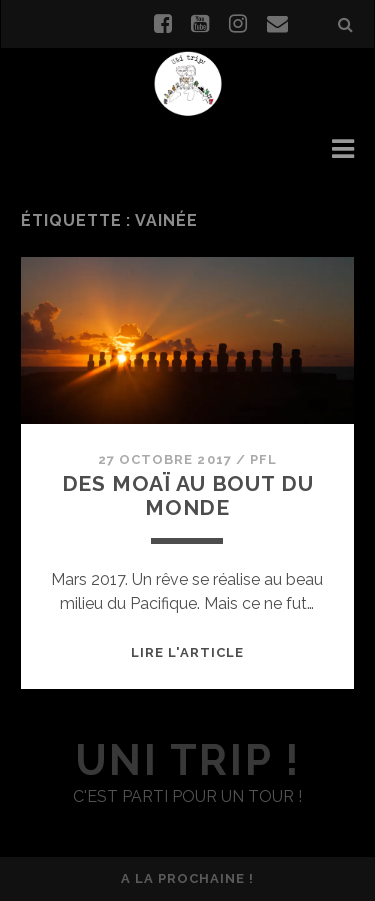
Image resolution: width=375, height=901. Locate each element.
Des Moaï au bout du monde (188, 495)
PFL (263, 459)
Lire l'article (188, 652)
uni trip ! (187, 760)
